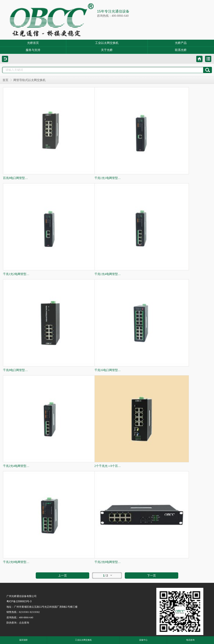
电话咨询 (190, 640)
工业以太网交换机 (107, 43)
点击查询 (24, 623)
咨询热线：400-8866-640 (113, 16)
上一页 (62, 576)
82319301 (24, 612)
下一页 (152, 576)
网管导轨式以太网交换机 (29, 80)
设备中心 (143, 640)
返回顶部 (23, 640)
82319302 (35, 612)
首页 (5, 80)
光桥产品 (181, 43)
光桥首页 (33, 43)
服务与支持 (33, 50)
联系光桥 (181, 50)
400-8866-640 (26, 617)
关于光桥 (107, 50)
